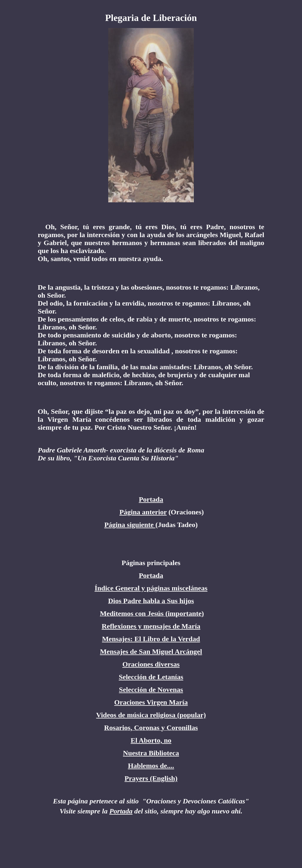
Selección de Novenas (151, 690)
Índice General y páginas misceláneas (151, 588)
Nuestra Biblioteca (151, 753)
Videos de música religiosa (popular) (151, 715)
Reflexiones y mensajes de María (151, 626)
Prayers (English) (151, 778)
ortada (123, 811)
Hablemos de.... (151, 766)
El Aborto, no (151, 740)
